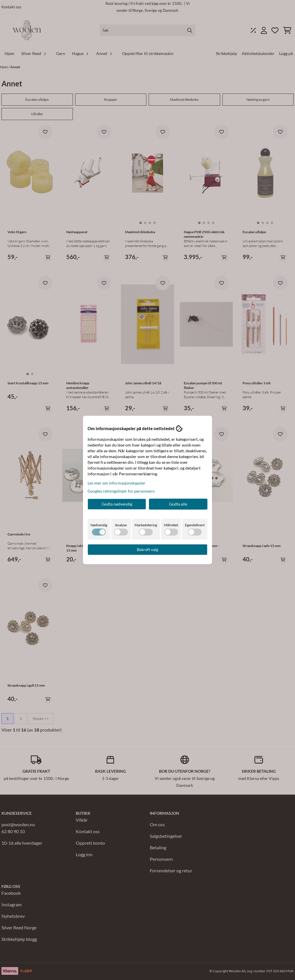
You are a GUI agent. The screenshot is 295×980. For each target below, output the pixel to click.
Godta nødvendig (117, 504)
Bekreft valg (147, 549)
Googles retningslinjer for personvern (121, 491)
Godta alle (178, 504)
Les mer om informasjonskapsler (117, 483)
